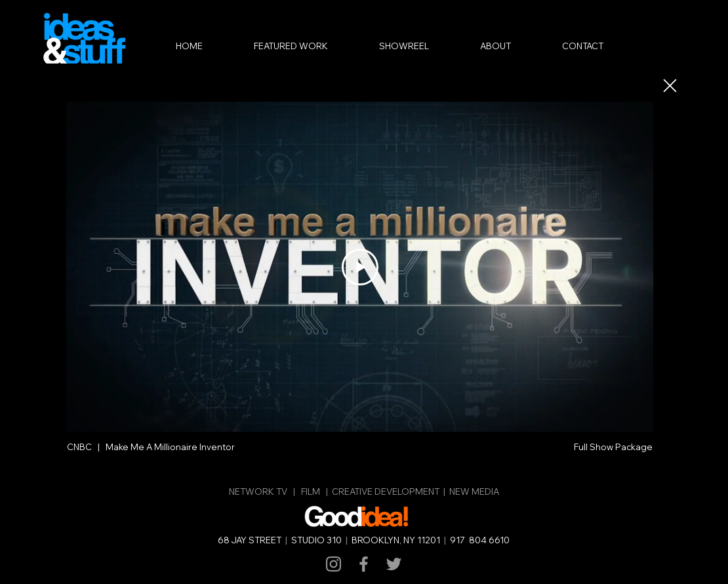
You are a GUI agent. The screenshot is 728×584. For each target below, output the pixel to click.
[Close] (669, 85)
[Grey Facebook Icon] (364, 564)
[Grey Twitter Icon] (394, 564)
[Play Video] (360, 267)
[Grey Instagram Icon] (334, 564)
